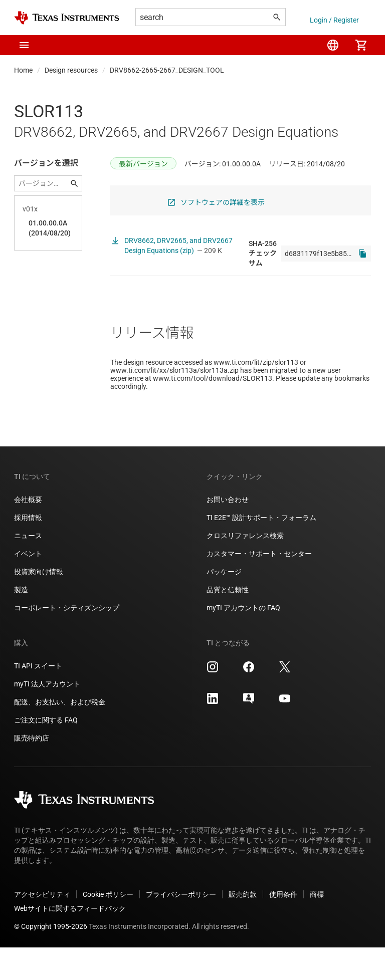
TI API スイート (38, 698)
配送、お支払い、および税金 (60, 734)
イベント (28, 586)
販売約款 (243, 927)
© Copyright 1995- (51, 959)
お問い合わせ (228, 532)
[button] (24, 45)
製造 (21, 622)
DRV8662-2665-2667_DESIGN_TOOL (167, 70)
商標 (317, 927)
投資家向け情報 (39, 604)
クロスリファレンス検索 (245, 568)
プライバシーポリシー (181, 927)
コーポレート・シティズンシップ (67, 640)
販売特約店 (32, 771)
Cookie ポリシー (108, 927)
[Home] (67, 18)
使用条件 (283, 927)
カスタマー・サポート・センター (259, 586)
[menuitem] (333, 45)
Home (23, 70)
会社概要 (28, 532)
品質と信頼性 (228, 622)
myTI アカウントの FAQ (243, 640)
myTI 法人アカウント (47, 716)
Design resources (71, 70)
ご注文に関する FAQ (46, 753)
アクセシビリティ (42, 927)
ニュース (28, 568)
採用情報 (28, 550)
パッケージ (224, 604)
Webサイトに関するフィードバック (70, 941)
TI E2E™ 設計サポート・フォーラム (261, 550)
